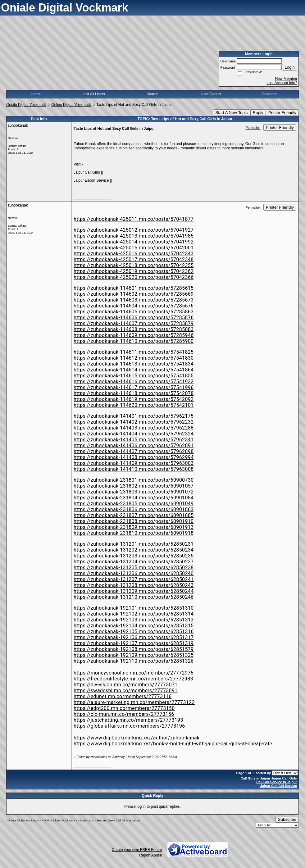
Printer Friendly (282, 113)
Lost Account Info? (282, 83)
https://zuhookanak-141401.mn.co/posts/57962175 (134, 416)
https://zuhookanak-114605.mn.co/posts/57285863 (134, 312)
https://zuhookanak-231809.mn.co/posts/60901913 (134, 527)
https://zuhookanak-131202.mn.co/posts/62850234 (134, 550)
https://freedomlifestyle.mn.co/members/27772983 (133, 679)
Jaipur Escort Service (91, 180)
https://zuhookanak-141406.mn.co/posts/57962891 (134, 445)
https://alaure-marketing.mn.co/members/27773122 (134, 702)
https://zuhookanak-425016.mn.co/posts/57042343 (134, 254)
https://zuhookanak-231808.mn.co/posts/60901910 (134, 521)
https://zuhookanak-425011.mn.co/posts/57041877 (134, 219)
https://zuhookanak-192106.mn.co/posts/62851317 (134, 637)
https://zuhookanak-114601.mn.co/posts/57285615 (134, 288)
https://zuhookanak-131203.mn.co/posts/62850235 (134, 556)
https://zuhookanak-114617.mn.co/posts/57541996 (134, 387)
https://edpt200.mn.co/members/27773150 (124, 708)
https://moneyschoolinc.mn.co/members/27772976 (134, 673)
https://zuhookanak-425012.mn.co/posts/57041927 (134, 230)
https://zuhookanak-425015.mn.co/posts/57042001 (134, 248)
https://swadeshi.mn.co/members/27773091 (126, 691)
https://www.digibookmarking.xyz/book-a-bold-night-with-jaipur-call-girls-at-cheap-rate (173, 744)
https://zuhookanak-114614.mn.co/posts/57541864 (134, 370)
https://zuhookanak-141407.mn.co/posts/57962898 (134, 451)
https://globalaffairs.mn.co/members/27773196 (129, 726)
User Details (211, 94)
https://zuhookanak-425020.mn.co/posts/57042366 (134, 277)
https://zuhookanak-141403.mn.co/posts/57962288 (134, 428)
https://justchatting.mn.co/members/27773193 (128, 720)
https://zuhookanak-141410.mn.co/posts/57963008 (134, 469)
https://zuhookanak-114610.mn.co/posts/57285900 (134, 341)
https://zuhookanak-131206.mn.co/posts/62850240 (134, 573)
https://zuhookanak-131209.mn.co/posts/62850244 (134, 591)
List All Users (94, 94)
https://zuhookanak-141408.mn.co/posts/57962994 (134, 457)
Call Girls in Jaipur (255, 778)
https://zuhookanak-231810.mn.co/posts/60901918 (134, 533)
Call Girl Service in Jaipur (277, 782)
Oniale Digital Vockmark (26, 105)
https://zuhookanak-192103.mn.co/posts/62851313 (134, 620)
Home (36, 94)
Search (152, 94)
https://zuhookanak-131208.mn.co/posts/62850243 (134, 585)
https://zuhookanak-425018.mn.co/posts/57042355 (134, 265)
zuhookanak (18, 125)
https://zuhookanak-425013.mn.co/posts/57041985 (134, 236)
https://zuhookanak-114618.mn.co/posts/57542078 (134, 393)
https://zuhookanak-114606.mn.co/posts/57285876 (134, 318)
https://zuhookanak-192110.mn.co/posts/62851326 (134, 661)
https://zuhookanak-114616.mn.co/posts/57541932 (134, 382)
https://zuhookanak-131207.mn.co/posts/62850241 (134, 579)
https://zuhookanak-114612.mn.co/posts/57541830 (134, 358)
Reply (258, 113)
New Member (286, 79)
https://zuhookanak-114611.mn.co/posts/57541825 (134, 352)
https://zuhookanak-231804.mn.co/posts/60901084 (134, 498)
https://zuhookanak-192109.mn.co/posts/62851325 (134, 655)
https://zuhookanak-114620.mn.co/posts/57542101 (134, 405)
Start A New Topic (231, 113)
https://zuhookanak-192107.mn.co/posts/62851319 (134, 643)
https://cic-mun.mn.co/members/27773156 (124, 714)
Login (290, 67)
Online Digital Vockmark (71, 105)
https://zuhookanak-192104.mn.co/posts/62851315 (134, 626)
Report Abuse (150, 855)
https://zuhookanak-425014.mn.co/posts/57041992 (134, 242)
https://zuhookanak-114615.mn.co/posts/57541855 (134, 376)
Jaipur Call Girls (87, 172)
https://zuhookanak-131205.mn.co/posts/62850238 (134, 568)
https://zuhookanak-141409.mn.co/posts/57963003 (134, 463)
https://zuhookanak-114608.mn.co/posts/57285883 (134, 329)
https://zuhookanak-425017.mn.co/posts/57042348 (134, 259)
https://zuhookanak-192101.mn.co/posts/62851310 (134, 608)
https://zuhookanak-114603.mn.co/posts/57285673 (134, 300)
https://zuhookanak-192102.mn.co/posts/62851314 (134, 614)
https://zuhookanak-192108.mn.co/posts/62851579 (134, 649)
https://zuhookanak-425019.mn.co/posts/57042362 (134, 271)
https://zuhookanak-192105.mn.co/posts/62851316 (134, 632)
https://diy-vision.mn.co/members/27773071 (126, 685)
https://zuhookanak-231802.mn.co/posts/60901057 (134, 486)
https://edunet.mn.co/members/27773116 (123, 696)
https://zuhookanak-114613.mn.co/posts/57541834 (134, 364)
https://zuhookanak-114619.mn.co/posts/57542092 (134, 399)
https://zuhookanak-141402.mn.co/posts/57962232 (134, 422)
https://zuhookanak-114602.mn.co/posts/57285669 (134, 294)
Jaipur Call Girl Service (279, 786)
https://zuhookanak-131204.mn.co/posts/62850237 (134, 562)
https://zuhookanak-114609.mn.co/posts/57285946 (134, 335)
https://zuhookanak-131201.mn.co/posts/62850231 (134, 544)
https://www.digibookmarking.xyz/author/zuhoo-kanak (137, 738)
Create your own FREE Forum (137, 850)
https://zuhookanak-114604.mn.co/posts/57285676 (134, 306)
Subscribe (287, 819)
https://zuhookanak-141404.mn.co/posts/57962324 (134, 434)
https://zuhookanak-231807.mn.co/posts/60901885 (134, 515)
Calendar (269, 94)
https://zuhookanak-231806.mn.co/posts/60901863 (134, 509)
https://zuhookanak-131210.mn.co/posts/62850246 (134, 597)
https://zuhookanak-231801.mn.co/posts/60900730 (134, 480)
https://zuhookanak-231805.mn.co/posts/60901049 (134, 504)
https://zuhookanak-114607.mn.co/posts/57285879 (134, 323)
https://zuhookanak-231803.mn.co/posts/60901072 (134, 492)
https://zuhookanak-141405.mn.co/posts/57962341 (134, 440)
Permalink (253, 128)
